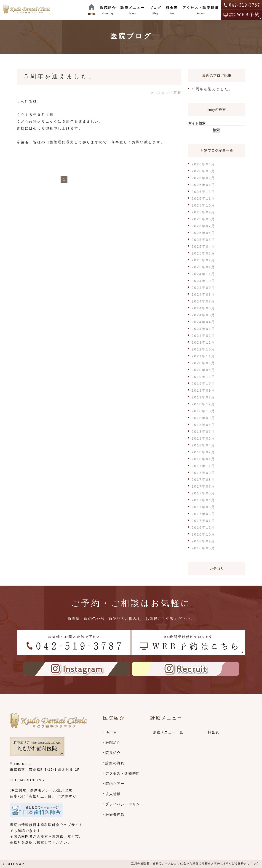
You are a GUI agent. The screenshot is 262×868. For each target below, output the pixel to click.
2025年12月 (203, 192)
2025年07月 (203, 226)
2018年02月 (203, 452)
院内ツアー (115, 784)
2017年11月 (203, 466)
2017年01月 (203, 521)
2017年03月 (203, 507)
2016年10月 (203, 534)
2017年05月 (203, 493)
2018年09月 (203, 418)
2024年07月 (203, 301)
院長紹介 (113, 753)
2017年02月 (203, 514)
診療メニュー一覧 (168, 732)
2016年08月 (203, 548)
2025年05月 (203, 240)
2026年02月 (203, 178)
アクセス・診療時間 (123, 773)
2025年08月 (203, 219)
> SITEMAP (13, 864)
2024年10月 (203, 281)
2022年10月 (203, 349)
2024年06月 (203, 308)
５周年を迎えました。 (59, 76)
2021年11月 (203, 356)
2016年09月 (203, 541)
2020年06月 (203, 370)
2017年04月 (203, 500)
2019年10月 (203, 384)
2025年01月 (203, 267)
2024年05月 (203, 315)
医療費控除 (115, 814)
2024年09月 (203, 288)
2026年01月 (203, 185)
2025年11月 (203, 198)
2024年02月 (203, 336)
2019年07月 (203, 397)
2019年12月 (203, 377)
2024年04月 (203, 322)
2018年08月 (203, 425)
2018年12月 (203, 404)
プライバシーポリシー (125, 804)
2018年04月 (203, 445)
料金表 (213, 732)
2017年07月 (203, 486)
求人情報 (113, 794)
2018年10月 (203, 411)
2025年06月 (203, 233)
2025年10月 (203, 205)
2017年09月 (203, 473)
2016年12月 (203, 527)
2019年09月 (203, 390)
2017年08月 (203, 479)
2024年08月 (203, 294)
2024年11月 (203, 274)
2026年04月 (203, 164)
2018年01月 (203, 459)
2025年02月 (203, 260)
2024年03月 (203, 329)
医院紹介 (113, 742)
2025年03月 (203, 253)
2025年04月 (203, 246)
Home (111, 732)
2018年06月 (203, 431)
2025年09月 (203, 212)
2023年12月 (203, 342)
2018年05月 (203, 438)
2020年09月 (203, 363)
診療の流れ (115, 763)
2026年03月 (203, 171)
